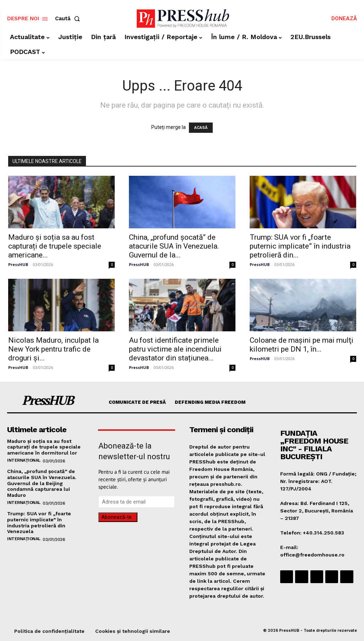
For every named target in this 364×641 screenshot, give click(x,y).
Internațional (24, 460)
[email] (136, 502)
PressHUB (18, 264)
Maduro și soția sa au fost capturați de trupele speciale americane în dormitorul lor (44, 447)
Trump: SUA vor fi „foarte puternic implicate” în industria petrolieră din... (300, 246)
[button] (69, 19)
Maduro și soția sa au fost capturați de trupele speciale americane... (55, 246)
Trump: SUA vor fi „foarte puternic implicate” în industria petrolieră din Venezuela (39, 522)
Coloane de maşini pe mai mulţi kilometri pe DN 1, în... (301, 345)
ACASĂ (201, 128)
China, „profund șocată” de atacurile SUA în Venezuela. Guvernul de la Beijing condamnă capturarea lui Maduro (42, 483)
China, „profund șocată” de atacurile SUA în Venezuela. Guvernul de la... (174, 246)
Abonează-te (116, 517)
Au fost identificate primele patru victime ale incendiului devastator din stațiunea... (175, 349)
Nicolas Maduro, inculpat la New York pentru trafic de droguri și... (53, 349)
